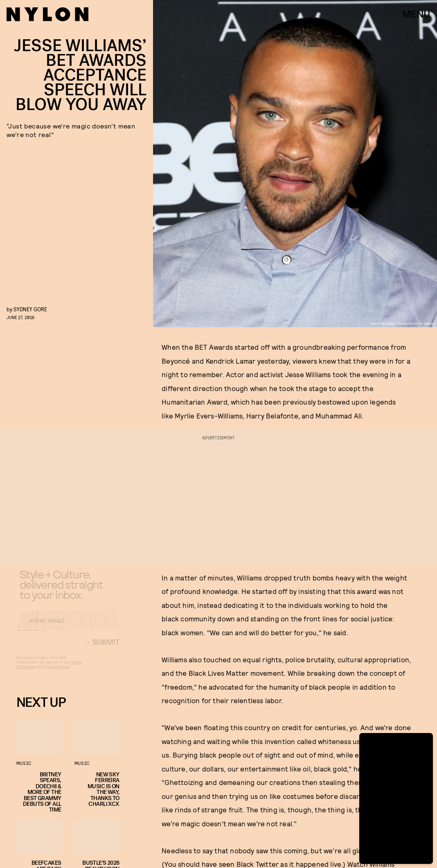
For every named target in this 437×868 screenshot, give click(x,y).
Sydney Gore (30, 309)
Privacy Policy (57, 673)
